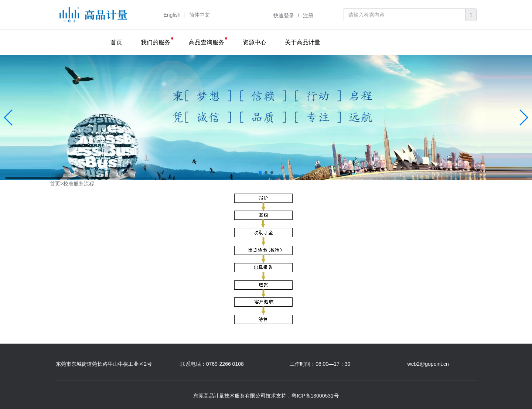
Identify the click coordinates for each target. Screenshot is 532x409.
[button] (260, 173)
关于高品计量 (303, 42)
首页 (116, 42)
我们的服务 (156, 42)
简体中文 (199, 15)
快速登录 (284, 16)
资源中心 (255, 42)
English (172, 15)
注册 (308, 16)
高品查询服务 (207, 42)
